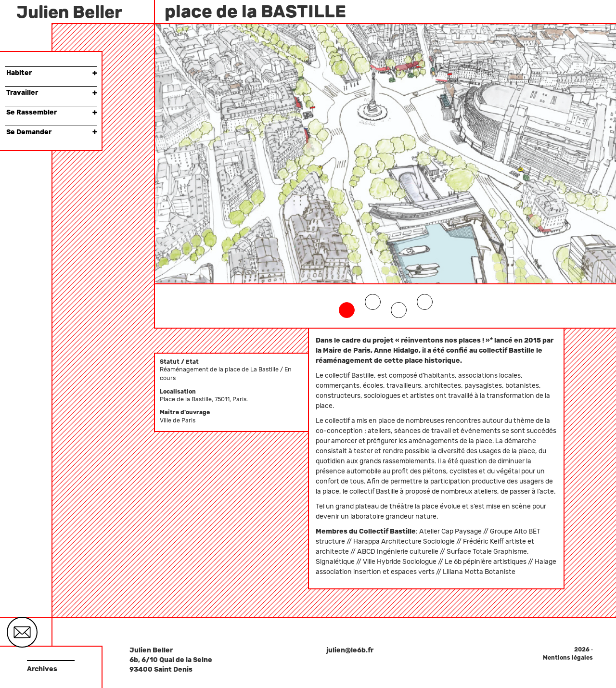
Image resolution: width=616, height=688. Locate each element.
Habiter (51, 73)
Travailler (51, 93)
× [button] (95, 73)
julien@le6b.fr (350, 650)
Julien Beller (69, 12)
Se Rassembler (51, 112)
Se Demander (51, 132)
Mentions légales (568, 658)
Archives (42, 669)
